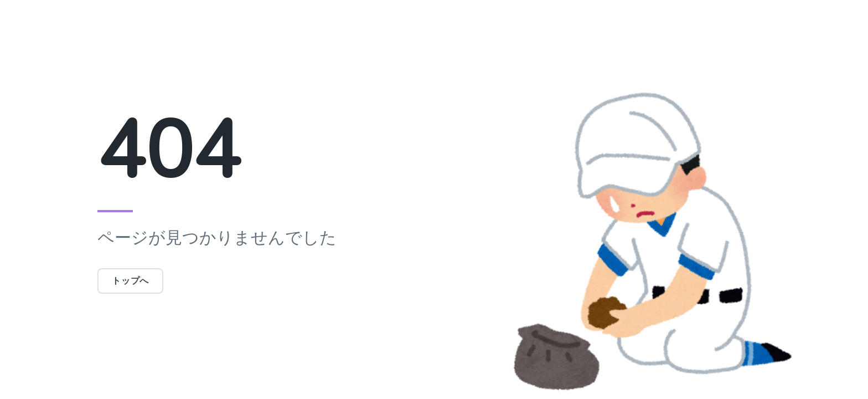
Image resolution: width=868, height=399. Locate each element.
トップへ (130, 281)
